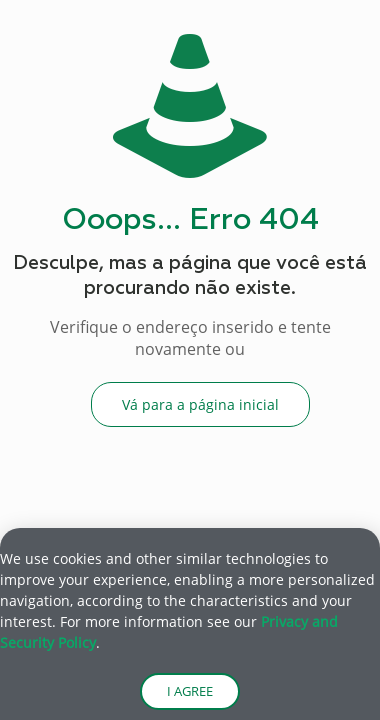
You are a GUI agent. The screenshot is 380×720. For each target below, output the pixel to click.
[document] (190, 360)
